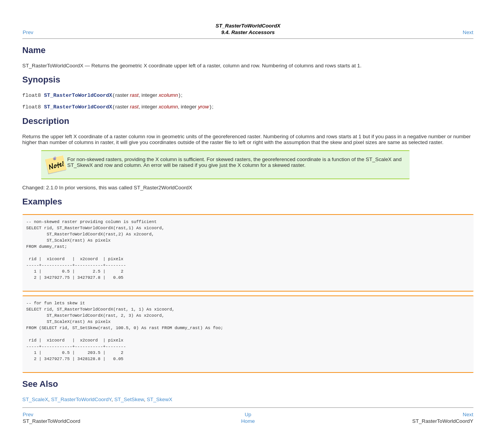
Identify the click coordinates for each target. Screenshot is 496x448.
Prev (28, 32)
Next (468, 32)
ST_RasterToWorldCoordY (81, 401)
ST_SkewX (160, 401)
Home (248, 423)
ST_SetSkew (129, 401)
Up (248, 416)
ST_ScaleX (35, 401)
